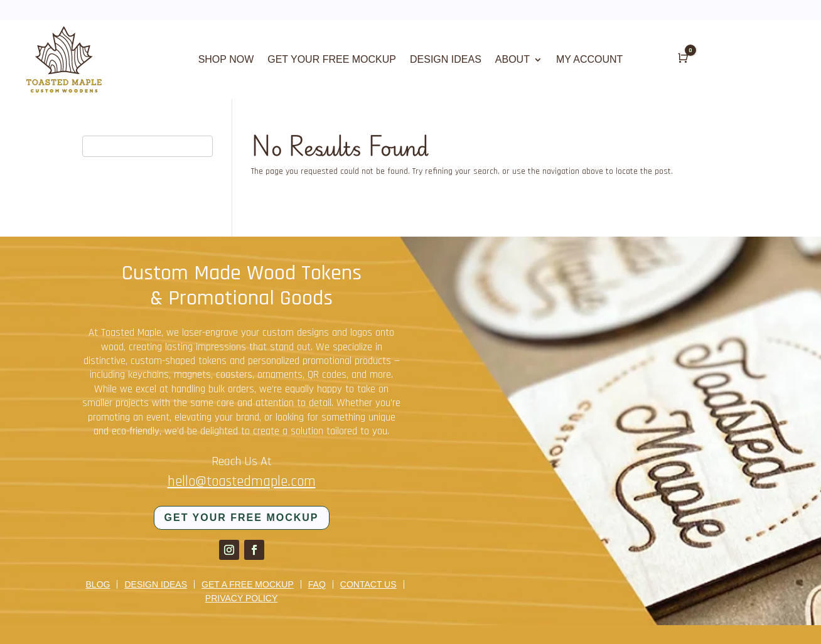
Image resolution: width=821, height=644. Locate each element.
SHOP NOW (226, 60)
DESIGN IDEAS (446, 60)
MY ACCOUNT (589, 60)
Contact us (368, 584)
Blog (98, 584)
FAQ (317, 584)
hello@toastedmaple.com (242, 481)
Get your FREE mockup (242, 518)
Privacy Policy (241, 598)
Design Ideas (156, 584)
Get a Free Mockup (248, 584)
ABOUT (512, 60)
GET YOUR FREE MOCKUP (332, 60)
